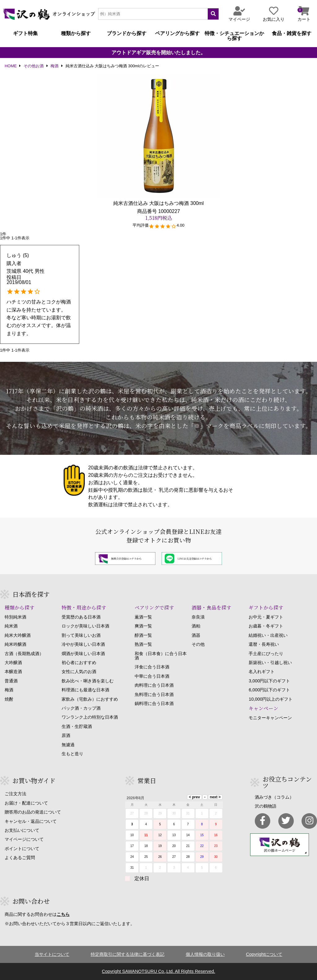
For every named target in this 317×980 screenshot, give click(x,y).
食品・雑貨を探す (292, 33)
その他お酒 (34, 66)
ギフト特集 (25, 33)
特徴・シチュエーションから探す (234, 36)
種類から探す (76, 33)
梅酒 (54, 66)
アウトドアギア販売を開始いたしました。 (158, 53)
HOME (11, 66)
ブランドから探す (127, 33)
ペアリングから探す (177, 33)
